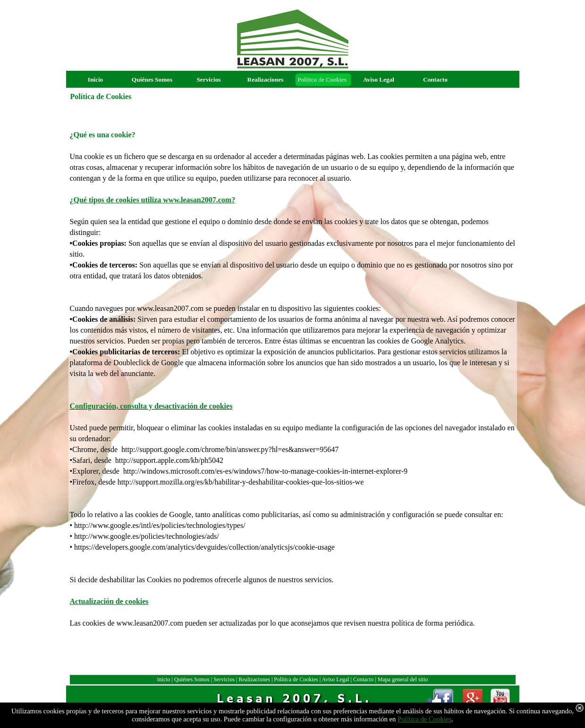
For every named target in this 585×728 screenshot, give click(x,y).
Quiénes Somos (192, 679)
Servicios (224, 679)
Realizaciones (254, 679)
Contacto (363, 679)
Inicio (163, 679)
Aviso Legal (335, 679)
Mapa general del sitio (403, 679)
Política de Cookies (296, 679)
